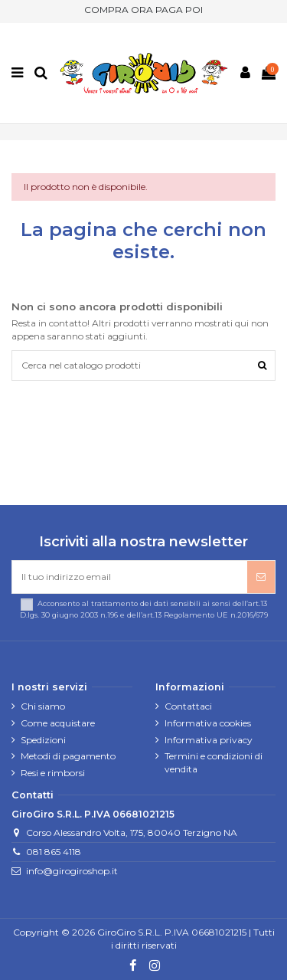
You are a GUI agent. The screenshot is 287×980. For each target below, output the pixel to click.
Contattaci (188, 706)
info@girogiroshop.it (72, 871)
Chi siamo (43, 706)
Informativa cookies (208, 723)
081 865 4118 (54, 852)
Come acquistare (58, 723)
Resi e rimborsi (53, 773)
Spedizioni (43, 740)
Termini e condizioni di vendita (214, 762)
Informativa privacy (209, 740)
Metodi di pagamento (68, 756)
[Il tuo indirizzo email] (130, 577)
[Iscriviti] (261, 577)
